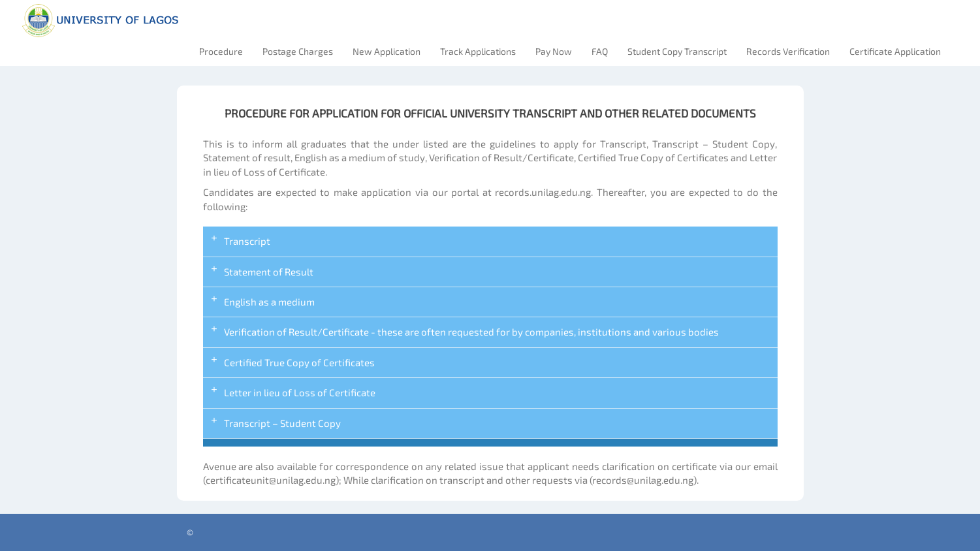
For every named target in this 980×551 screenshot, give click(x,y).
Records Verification (788, 51)
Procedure (221, 51)
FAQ (600, 51)
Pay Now (554, 51)
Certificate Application (895, 51)
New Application (387, 51)
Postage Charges (298, 51)
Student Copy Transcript (677, 51)
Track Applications (478, 51)
